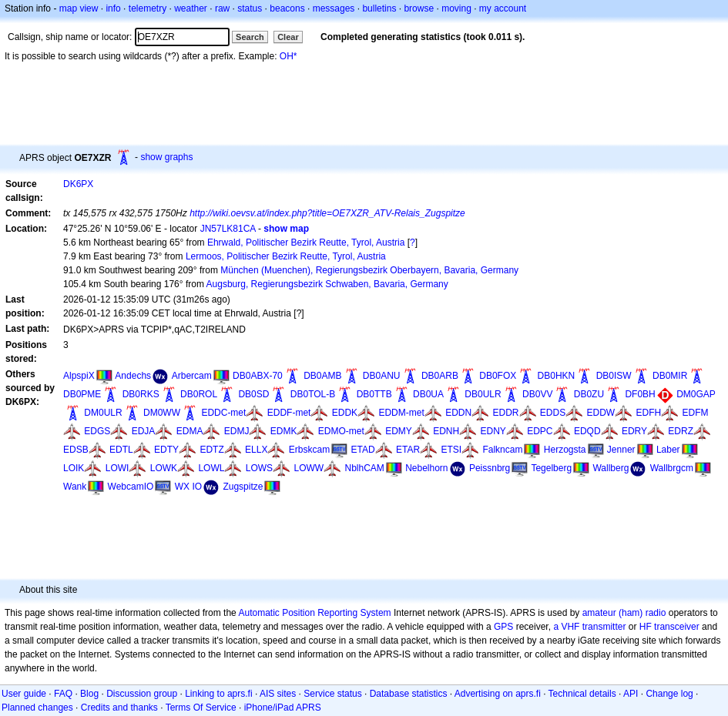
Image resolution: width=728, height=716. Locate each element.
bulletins (379, 8)
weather (191, 8)
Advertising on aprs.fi (498, 694)
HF (646, 627)
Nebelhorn (426, 468)
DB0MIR (670, 376)
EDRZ (681, 431)
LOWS (259, 468)
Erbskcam (309, 450)
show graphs (166, 157)
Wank (75, 487)
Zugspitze (243, 487)
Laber (668, 450)
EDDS (553, 413)
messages (334, 8)
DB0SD (253, 394)
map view (79, 8)
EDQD (587, 431)
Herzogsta (565, 450)
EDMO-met (341, 431)
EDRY (634, 431)
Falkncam (502, 450)
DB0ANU (382, 376)
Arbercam (192, 376)
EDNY (493, 431)
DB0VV (537, 394)
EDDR (505, 413)
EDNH (446, 431)
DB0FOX (498, 376)
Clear (288, 37)
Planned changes (37, 708)
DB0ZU (589, 394)
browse (419, 8)
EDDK (345, 413)
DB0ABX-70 (258, 376)
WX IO (188, 487)
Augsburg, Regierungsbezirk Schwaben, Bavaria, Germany (327, 284)
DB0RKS (141, 394)
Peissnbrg (490, 468)
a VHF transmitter (589, 627)
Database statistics (409, 694)
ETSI (451, 450)
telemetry (148, 8)
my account (503, 8)
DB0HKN (557, 376)
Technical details (582, 694)
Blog (89, 694)
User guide (24, 694)
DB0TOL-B (313, 394)
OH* (289, 56)
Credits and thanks (119, 708)
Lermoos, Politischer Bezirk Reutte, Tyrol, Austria (286, 256)
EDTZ (211, 450)
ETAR (408, 450)
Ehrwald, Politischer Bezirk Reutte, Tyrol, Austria (306, 243)
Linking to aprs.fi (218, 694)
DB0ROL (199, 394)
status (250, 8)
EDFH (649, 413)
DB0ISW (614, 376)
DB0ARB (440, 376)
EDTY (166, 450)
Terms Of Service (201, 708)
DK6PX (78, 184)
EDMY (399, 431)
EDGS (97, 431)
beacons (287, 8)
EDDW (601, 413)
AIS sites (278, 694)
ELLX (256, 450)
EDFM (696, 413)
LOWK (164, 468)
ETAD (363, 450)
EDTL (121, 450)
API (631, 694)
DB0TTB (374, 394)
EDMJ (237, 431)
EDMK (284, 431)
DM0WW (162, 413)
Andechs (133, 376)
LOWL (211, 468)
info (113, 8)
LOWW (309, 468)
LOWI (117, 468)
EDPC (540, 431)
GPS (503, 627)
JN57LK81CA (228, 229)
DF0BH (640, 394)
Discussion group (142, 694)
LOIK (74, 468)
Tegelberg (551, 468)
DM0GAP (696, 394)
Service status (332, 694)
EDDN (458, 413)
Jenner (621, 450)
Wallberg (611, 468)
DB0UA (428, 394)
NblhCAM (364, 468)
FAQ (63, 694)
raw (222, 8)
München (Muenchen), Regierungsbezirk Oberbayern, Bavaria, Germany (369, 270)
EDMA (190, 431)
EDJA (144, 431)
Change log (669, 694)
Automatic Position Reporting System (314, 613)
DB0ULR (483, 394)
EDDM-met (401, 413)
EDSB (76, 450)
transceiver (677, 627)
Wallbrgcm (672, 468)
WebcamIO (131, 487)
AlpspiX (79, 376)
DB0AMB (322, 376)
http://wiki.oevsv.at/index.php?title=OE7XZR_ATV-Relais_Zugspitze (327, 213)
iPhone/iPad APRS (283, 708)
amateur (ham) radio (624, 613)
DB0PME (82, 394)
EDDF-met (289, 413)
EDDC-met (223, 413)
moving (456, 8)
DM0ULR (103, 413)
